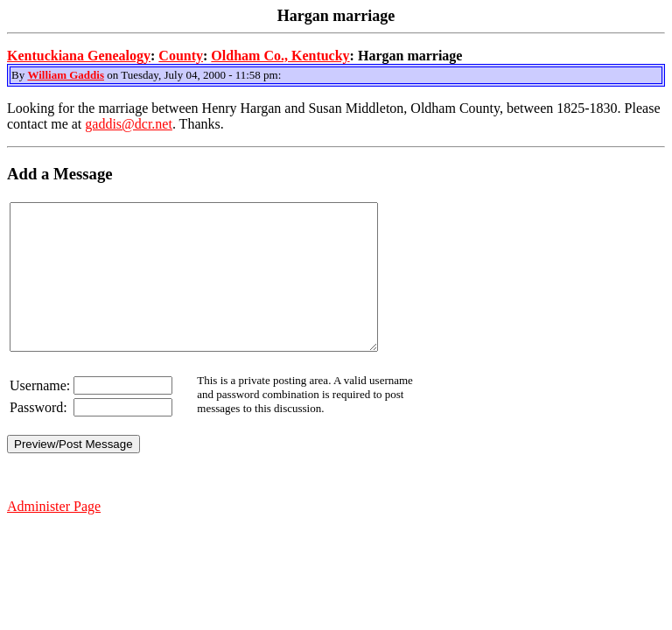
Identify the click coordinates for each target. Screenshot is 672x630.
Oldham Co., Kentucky (280, 56)
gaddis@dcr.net (129, 124)
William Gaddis (66, 75)
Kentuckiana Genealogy (79, 56)
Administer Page (54, 535)
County (181, 56)
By (19, 75)
